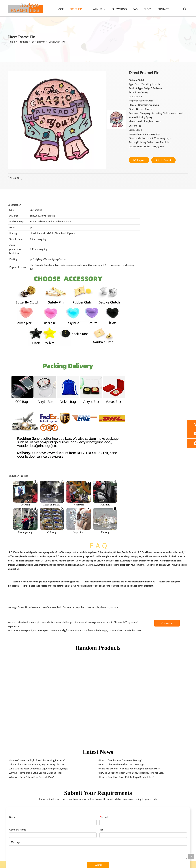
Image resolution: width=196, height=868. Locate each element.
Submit (98, 865)
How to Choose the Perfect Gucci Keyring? (122, 764)
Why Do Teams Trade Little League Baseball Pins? (35, 773)
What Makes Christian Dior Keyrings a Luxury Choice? (36, 764)
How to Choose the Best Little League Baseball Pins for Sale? (132, 773)
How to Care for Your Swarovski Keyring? (121, 760)
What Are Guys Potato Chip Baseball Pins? (31, 777)
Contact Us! (167, 623)
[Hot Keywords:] (185, 9)
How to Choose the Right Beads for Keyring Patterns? (37, 760)
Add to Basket (163, 160)
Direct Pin (15, 178)
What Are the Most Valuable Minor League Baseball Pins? (129, 769)
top (191, 857)
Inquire (139, 160)
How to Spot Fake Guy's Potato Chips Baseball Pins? (127, 777)
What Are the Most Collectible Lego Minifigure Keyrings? (39, 769)
